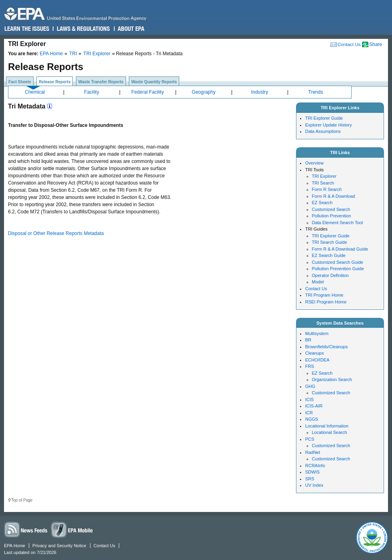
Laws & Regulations (83, 29)
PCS (310, 439)
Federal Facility (147, 92)
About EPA (131, 29)
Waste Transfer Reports (101, 82)
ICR (309, 413)
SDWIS (312, 472)
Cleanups (314, 353)
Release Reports (55, 82)
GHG (310, 386)
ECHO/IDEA (317, 360)
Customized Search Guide (338, 262)
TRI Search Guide (330, 242)
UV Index (314, 485)
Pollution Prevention (332, 216)
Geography (203, 92)
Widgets (72, 529)
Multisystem (317, 333)
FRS (310, 366)
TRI (73, 54)
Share (376, 44)
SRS (310, 479)
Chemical (35, 92)
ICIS (309, 399)
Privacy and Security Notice (59, 546)
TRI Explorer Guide (324, 118)
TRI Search (323, 183)
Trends (316, 92)
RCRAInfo (315, 466)
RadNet (313, 452)
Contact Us (349, 44)
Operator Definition (330, 275)
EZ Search (322, 203)
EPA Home (51, 54)
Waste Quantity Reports (154, 82)
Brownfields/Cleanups (326, 347)
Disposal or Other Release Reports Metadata (56, 233)
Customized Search (331, 209)
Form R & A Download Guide (340, 249)
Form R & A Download (334, 196)
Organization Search (332, 379)
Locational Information (327, 426)
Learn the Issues (27, 29)
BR (308, 340)
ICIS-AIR (314, 406)
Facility (91, 92)
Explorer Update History (329, 125)
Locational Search (330, 432)
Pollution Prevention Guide (338, 269)
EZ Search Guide (329, 255)
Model (318, 282)
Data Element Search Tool (338, 223)
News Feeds (26, 529)
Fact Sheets (20, 82)
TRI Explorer (97, 54)
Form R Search (327, 189)
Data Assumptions (323, 131)
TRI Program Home (324, 295)
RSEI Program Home (326, 302)
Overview (314, 163)
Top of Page (22, 500)
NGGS (312, 419)
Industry (260, 92)
